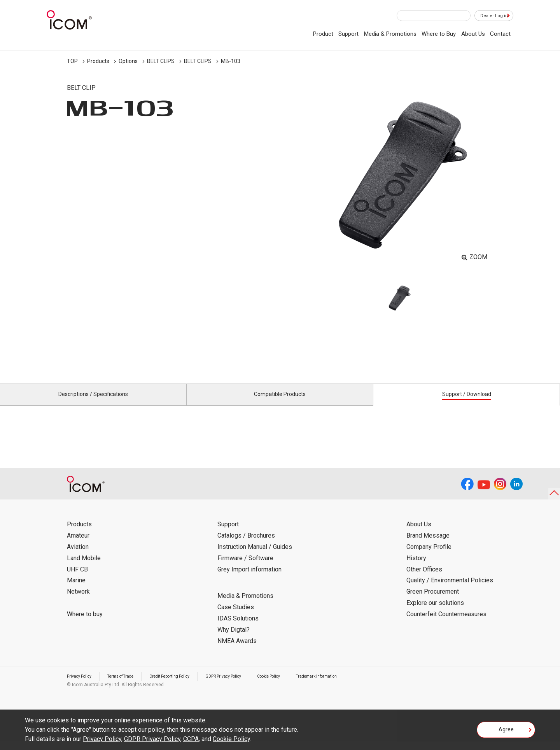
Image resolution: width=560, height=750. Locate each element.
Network (78, 600)
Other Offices (424, 578)
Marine (76, 589)
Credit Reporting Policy (185, 685)
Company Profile (429, 556)
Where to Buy (439, 34)
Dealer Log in (490, 16)
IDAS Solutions (238, 627)
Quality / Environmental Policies (450, 589)
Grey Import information (249, 578)
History (416, 567)
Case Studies (236, 616)
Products (98, 61)
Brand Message (428, 544)
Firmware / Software (245, 567)
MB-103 (231, 61)
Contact (500, 34)
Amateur (78, 544)
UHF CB (77, 578)
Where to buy (85, 623)
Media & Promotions (390, 34)
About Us (473, 34)
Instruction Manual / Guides (255, 556)
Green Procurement (433, 600)
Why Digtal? (234, 639)
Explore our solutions (435, 612)
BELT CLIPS (161, 61)
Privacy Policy (82, 685)
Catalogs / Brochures (246, 544)
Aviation (78, 556)
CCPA (191, 739)
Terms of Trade (129, 685)
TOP (72, 61)
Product (323, 34)
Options (128, 61)
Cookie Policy (299, 685)
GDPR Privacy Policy (247, 685)
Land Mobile (84, 567)
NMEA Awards (237, 649)
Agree (506, 732)
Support (348, 34)
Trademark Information (354, 685)
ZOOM (478, 257)
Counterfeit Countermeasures (446, 623)
